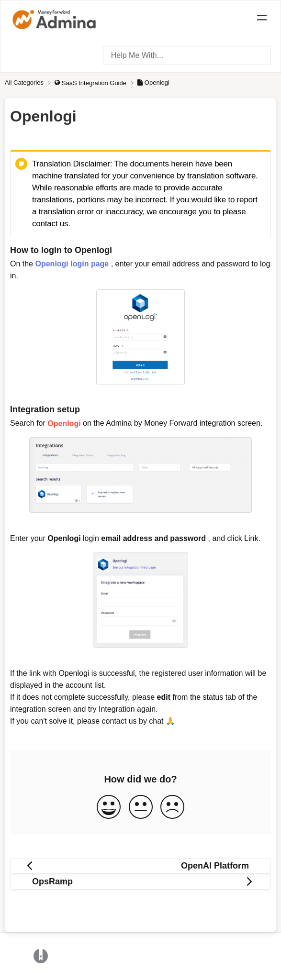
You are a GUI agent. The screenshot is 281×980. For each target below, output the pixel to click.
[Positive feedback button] (109, 808)
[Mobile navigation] (262, 19)
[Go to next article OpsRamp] (140, 882)
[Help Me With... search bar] (187, 55)
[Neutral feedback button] (141, 808)
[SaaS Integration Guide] (91, 83)
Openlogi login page (72, 264)
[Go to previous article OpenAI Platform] (140, 866)
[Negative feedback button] (172, 808)
